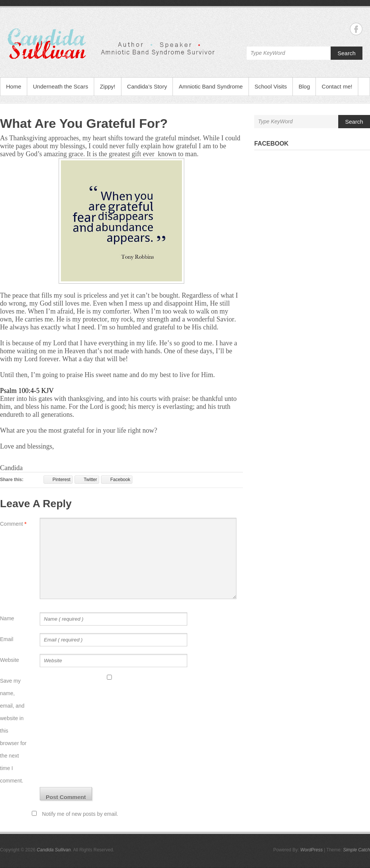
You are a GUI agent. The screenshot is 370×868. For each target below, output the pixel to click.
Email (7, 639)
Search (347, 53)
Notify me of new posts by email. (80, 814)
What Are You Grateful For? (84, 123)
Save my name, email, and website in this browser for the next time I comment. (13, 731)
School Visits (271, 86)
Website (9, 660)
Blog (304, 86)
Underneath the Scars (61, 86)
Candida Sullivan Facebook (356, 29)
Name (7, 618)
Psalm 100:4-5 (20, 391)
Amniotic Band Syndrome (211, 86)
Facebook (271, 144)
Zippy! (108, 86)
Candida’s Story (147, 86)
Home (14, 86)
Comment (13, 524)
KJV (47, 391)
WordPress (312, 850)
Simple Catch (357, 850)
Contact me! (337, 86)
